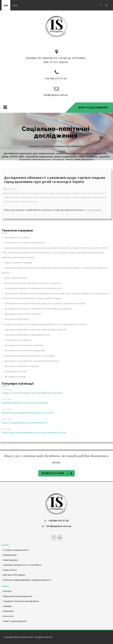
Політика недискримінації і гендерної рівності (27, 580)
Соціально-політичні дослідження (61, 146)
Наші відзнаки (10, 560)
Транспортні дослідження (16, 340)
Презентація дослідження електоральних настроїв (27, 413)
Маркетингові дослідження (17, 596)
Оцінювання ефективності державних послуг (26, 335)
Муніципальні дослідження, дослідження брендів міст (31, 361)
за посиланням (92, 210)
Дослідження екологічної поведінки (22, 314)
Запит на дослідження (93, 108)
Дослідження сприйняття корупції (20, 366)
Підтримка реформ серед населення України (25, 403)
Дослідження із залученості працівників (23, 351)
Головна (33, 146)
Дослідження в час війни (16, 237)
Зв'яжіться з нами (57, 473)
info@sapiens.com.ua (56, 95)
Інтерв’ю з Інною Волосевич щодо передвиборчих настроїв (32, 393)
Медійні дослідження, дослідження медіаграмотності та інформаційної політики (44, 324)
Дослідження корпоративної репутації (22, 345)
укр (6, 5)
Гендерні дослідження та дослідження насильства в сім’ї (32, 288)
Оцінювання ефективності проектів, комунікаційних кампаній (34, 330)
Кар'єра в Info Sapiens (13, 575)
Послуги (7, 591)
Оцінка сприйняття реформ (17, 263)
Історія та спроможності (15, 550)
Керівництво (9, 555)
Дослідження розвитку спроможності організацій (28, 356)
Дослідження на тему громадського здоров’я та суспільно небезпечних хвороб (44, 303)
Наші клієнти (9, 570)
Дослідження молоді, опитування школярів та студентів (31, 283)
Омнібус (7, 606)
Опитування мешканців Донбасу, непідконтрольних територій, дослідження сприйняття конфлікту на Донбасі (55, 270)
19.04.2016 (11, 189)
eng (15, 5)
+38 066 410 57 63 (56, 78)
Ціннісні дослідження (14, 278)
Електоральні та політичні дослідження (23, 243)
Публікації (8, 611)
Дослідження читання (14, 371)
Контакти (8, 616)
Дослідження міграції (14, 377)
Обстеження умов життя (15, 319)
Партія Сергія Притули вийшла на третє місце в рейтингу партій (34, 433)
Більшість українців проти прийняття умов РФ (25, 423)
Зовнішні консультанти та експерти (21, 565)
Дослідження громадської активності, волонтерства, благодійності (37, 309)
